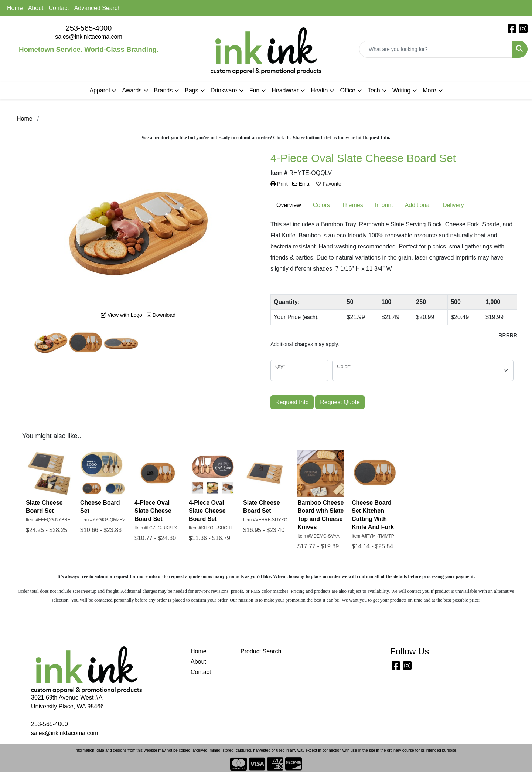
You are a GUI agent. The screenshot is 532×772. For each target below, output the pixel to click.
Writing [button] (402, 90)
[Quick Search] (436, 49)
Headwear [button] (285, 90)
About (36, 8)
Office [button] (348, 90)
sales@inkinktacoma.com (89, 37)
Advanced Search (98, 8)
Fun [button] (255, 90)
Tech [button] (374, 90)
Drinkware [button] (224, 90)
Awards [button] (132, 90)
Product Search (261, 651)
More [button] (429, 90)
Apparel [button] (100, 90)
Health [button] (319, 90)
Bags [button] (191, 90)
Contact (59, 8)
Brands (163, 90)
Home (15, 8)
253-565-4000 (89, 28)
